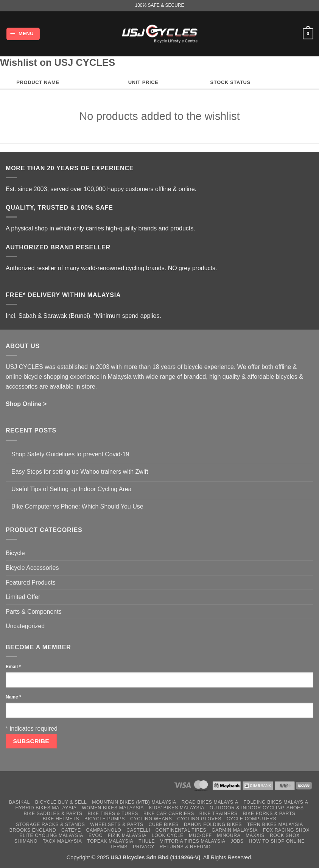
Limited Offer (23, 597)
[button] (23, 34)
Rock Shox (285, 835)
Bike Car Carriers (169, 814)
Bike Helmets (61, 819)
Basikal (19, 802)
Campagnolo (104, 830)
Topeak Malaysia (110, 841)
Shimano (26, 841)
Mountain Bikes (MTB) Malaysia (134, 802)
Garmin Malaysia (235, 830)
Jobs (237, 841)
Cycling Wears (151, 819)
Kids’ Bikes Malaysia (177, 808)
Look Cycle (168, 835)
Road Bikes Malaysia (210, 802)
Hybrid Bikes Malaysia (46, 808)
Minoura (229, 835)
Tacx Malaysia (62, 841)
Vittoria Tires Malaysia (193, 841)
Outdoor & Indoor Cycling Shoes (257, 808)
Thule (147, 841)
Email (13, 667)
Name (13, 697)
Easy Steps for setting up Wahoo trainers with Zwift (80, 472)
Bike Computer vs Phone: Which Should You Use (77, 506)
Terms (119, 847)
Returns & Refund (185, 847)
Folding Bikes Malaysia (276, 802)
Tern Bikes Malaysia (275, 824)
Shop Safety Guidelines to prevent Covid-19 (70, 454)
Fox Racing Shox (286, 830)
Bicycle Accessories (32, 568)
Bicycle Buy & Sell (61, 802)
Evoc (96, 835)
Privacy (144, 847)
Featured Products (31, 583)
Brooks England (33, 830)
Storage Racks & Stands (50, 824)
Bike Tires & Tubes (113, 814)
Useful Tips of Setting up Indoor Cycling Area (72, 489)
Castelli (138, 830)
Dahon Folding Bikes (213, 824)
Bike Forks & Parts (269, 814)
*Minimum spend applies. (127, 316)
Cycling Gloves (199, 819)
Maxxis (255, 835)
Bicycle (15, 553)
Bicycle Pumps (105, 819)
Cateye (71, 830)
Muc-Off (200, 835)
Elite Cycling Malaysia (51, 835)
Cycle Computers (252, 819)
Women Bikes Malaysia (113, 808)
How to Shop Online (277, 841)
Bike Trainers (219, 814)
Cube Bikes (164, 824)
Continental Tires (181, 830)
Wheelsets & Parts (117, 824)
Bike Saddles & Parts (53, 814)
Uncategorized (25, 626)
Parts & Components (34, 612)
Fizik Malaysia (127, 835)
